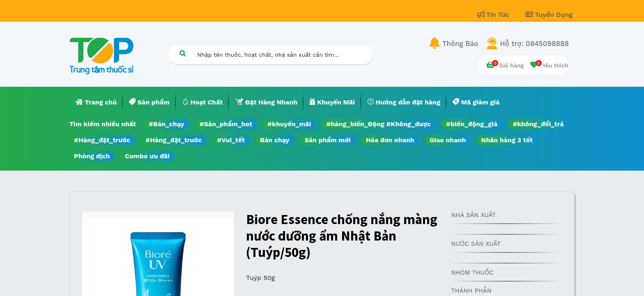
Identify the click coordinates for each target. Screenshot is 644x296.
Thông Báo (460, 44)
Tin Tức (494, 15)
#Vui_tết (231, 140)
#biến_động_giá (472, 124)
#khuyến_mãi (289, 124)
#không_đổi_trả (538, 124)
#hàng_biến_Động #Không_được (378, 124)
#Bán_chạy (167, 124)
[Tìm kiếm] (182, 53)
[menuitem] (96, 102)
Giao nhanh (448, 140)
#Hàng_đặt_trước (102, 140)
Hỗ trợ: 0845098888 (534, 44)
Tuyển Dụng (549, 15)
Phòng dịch (92, 156)
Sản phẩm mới (328, 140)
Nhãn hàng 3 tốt (507, 140)
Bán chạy (275, 140)
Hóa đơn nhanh (390, 140)
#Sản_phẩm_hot (226, 124)
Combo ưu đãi (147, 156)
